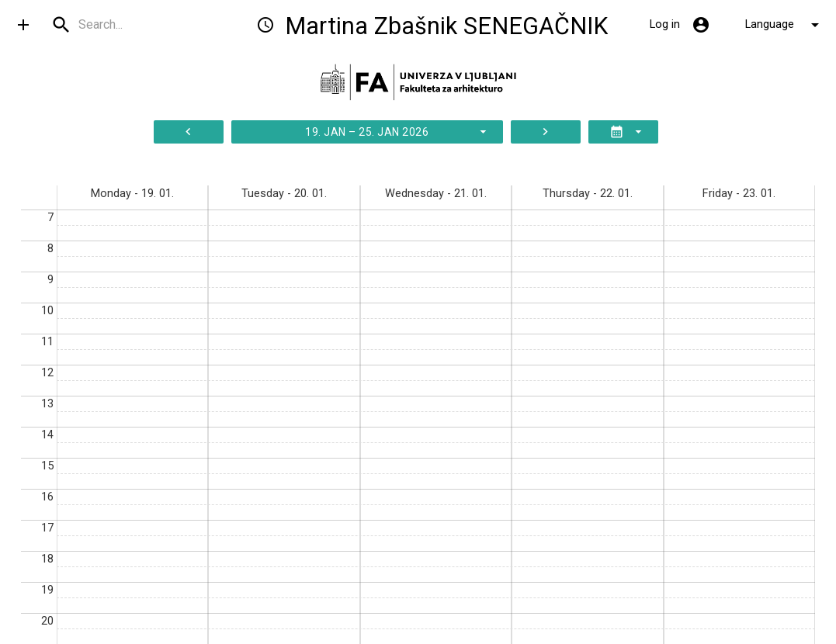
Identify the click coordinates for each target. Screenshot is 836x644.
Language (785, 25)
